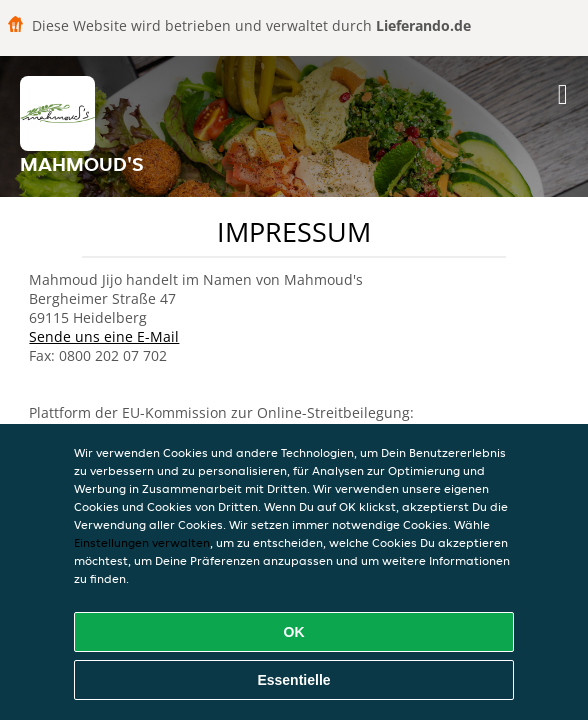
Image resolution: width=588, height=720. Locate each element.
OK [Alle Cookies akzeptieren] (294, 632)
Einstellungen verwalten (142, 542)
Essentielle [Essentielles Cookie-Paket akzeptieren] (293, 680)
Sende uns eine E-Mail (104, 336)
